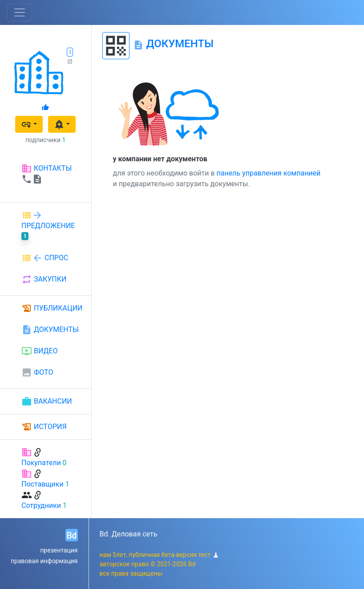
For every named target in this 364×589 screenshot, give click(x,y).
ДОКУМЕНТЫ (50, 330)
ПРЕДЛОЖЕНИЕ (48, 225)
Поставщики (42, 484)
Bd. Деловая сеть (129, 534)
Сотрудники (41, 505)
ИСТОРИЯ (44, 427)
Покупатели (41, 463)
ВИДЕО (40, 351)
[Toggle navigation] (20, 12)
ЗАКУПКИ (44, 279)
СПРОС (45, 258)
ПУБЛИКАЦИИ (52, 308)
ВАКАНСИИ (47, 401)
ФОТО (37, 372)
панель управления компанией (269, 173)
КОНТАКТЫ (47, 174)
